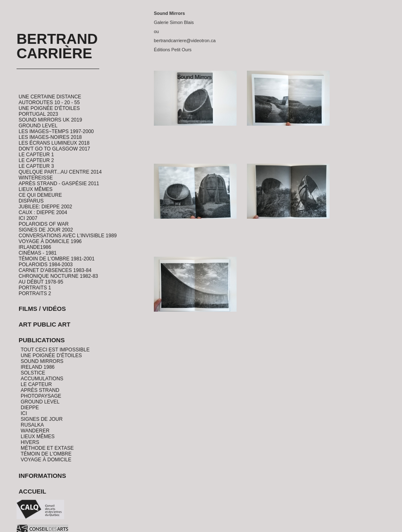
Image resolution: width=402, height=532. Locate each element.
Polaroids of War (44, 224)
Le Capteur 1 (36, 155)
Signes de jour (42, 419)
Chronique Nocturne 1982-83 (58, 276)
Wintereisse (36, 178)
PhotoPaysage (41, 396)
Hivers (30, 442)
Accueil (32, 491)
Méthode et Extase (47, 448)
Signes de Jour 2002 (46, 230)
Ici (24, 413)
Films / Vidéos (42, 309)
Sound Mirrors (42, 361)
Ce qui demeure (40, 195)
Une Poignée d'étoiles (49, 108)
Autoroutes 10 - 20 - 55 (49, 103)
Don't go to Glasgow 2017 (54, 149)
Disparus (31, 201)
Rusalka (32, 425)
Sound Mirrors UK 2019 (50, 120)
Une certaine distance (50, 97)
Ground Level (38, 126)
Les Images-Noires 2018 (50, 137)
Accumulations (42, 379)
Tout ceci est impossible (55, 350)
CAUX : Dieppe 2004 (43, 212)
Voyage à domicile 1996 (50, 241)
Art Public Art (44, 324)
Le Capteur (36, 384)
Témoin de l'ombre (46, 454)
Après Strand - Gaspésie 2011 (59, 184)
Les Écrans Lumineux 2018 (54, 143)
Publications (42, 340)
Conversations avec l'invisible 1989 (68, 236)
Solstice (33, 373)
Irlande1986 (35, 247)
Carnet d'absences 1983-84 (55, 270)
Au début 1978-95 (41, 282)
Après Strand (40, 390)
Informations (42, 476)
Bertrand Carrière (57, 46)
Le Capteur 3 (36, 166)
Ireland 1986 (38, 367)
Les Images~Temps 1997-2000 (56, 131)
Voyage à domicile (46, 460)
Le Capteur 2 (36, 160)
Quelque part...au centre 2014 (60, 172)
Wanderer (35, 431)
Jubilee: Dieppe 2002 (45, 207)
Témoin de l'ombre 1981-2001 (57, 259)
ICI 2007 (28, 218)
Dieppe (30, 408)
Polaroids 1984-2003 (46, 265)
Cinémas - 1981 (38, 253)
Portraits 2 (35, 293)
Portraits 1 (35, 288)
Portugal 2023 (38, 114)
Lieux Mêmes (36, 189)
